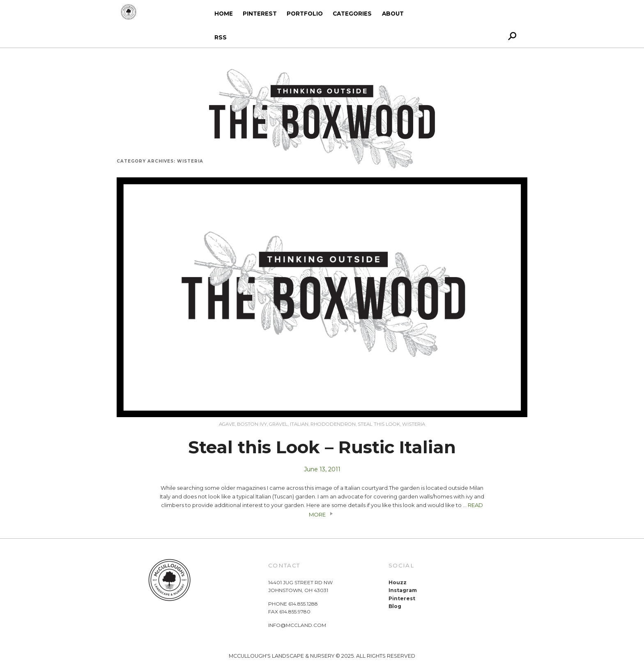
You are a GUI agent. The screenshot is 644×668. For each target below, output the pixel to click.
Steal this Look (379, 424)
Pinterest (260, 14)
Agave (227, 424)
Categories (352, 14)
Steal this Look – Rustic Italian (322, 447)
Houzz (398, 582)
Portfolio (305, 14)
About (393, 14)
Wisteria (414, 424)
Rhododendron (333, 424)
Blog (395, 606)
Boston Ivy (252, 424)
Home (224, 14)
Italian (299, 424)
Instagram (403, 590)
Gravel (278, 424)
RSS (221, 37)
